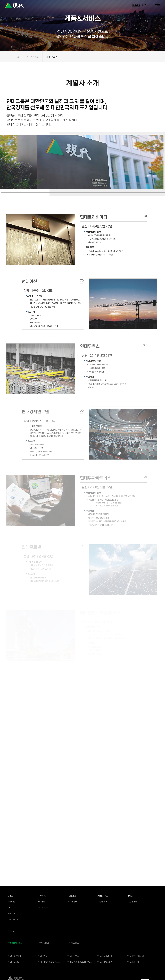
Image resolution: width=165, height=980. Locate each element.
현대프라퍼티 (135, 962)
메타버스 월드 (73, 943)
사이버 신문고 (43, 943)
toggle (158, 5)
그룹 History (13, 919)
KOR (144, 5)
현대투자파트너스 (137, 956)
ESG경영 (41, 902)
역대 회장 (11, 913)
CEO (10, 907)
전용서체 (11, 931)
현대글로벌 (14, 962)
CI (8, 925)
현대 (14, 5)
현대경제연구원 (106, 956)
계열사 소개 (52, 57)
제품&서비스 (33, 57)
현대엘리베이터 (16, 956)
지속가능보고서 (44, 907)
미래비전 (11, 902)
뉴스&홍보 (72, 896)
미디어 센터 (72, 902)
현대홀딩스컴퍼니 (107, 962)
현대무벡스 (74, 956)
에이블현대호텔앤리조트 (50, 962)
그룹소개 (11, 896)
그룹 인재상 (132, 902)
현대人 (130, 896)
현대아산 (43, 956)
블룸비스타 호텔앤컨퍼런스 (81, 962)
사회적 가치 (42, 896)
